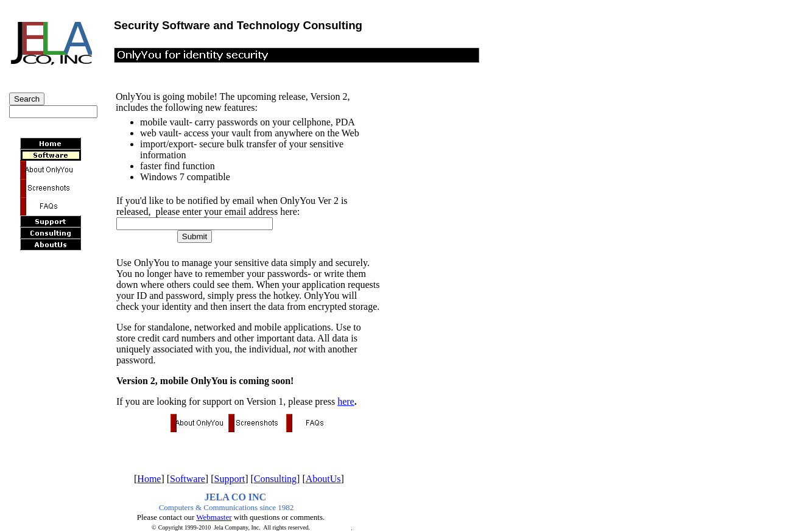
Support (230, 479)
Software (188, 479)
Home (149, 479)
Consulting (275, 479)
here (346, 401)
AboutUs (323, 479)
